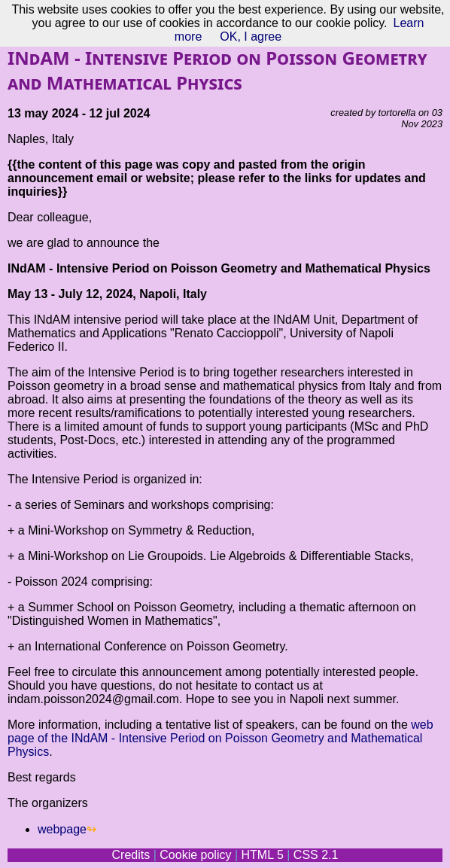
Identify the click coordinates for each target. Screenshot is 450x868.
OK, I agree (251, 37)
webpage (62, 829)
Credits (131, 855)
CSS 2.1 (316, 855)
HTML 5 (262, 855)
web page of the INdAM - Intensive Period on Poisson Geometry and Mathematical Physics (220, 738)
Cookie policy (195, 855)
